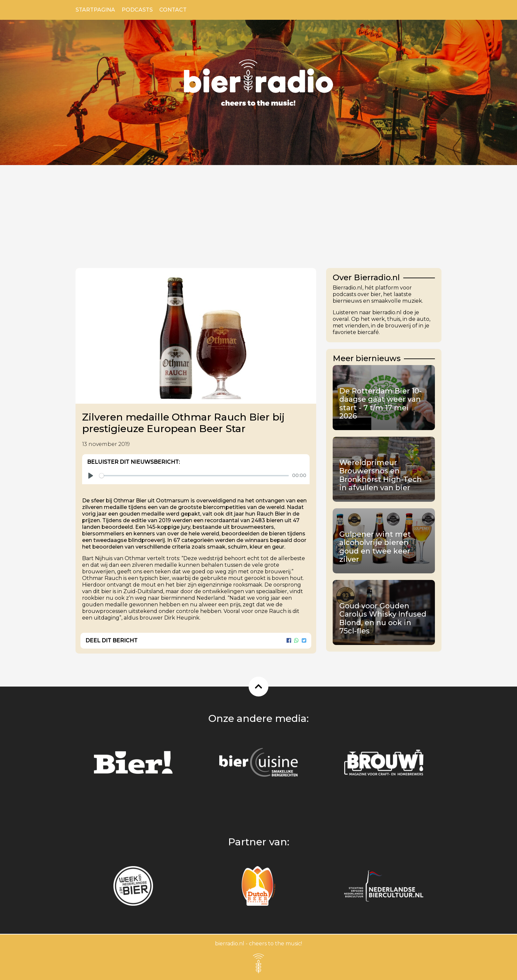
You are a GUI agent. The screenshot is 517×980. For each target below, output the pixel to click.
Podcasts (137, 10)
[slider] (194, 476)
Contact (173, 10)
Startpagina (95, 10)
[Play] (91, 476)
